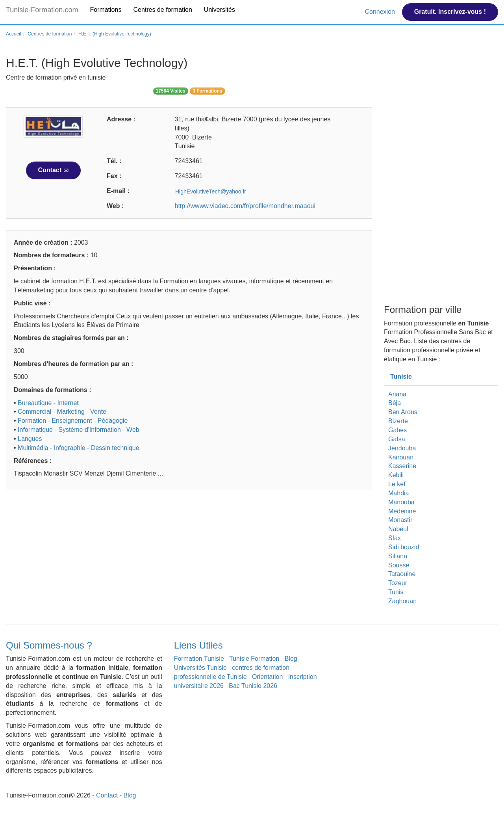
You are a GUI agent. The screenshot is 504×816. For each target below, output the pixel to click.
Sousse (399, 565)
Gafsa (397, 439)
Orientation (267, 677)
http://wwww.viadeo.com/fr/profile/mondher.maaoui (245, 206)
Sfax (395, 538)
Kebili (396, 475)
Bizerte (398, 421)
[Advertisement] (189, 557)
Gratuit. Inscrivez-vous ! (450, 12)
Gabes (397, 430)
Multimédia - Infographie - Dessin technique (79, 448)
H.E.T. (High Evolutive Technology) (115, 34)
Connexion (381, 12)
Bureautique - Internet (48, 403)
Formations (106, 10)
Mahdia (398, 493)
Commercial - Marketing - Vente (62, 412)
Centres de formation (162, 10)
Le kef (397, 484)
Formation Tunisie (199, 659)
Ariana (397, 394)
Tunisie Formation (254, 659)
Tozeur (398, 583)
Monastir (400, 520)
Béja (395, 403)
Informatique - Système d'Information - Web (79, 430)
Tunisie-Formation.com (42, 10)
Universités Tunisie (200, 668)
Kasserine (402, 466)
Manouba (401, 502)
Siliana (398, 556)
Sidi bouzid (404, 547)
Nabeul (398, 529)
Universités (220, 10)
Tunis (396, 592)
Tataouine (402, 574)
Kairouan (401, 457)
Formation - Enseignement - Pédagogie (73, 421)
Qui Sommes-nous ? (49, 645)
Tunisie (401, 376)
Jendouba (402, 448)
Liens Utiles (198, 645)
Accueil (14, 34)
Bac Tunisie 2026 (253, 686)
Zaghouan (402, 601)
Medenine (402, 511)
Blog (291, 659)
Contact (53, 170)
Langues (30, 439)
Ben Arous (403, 412)
